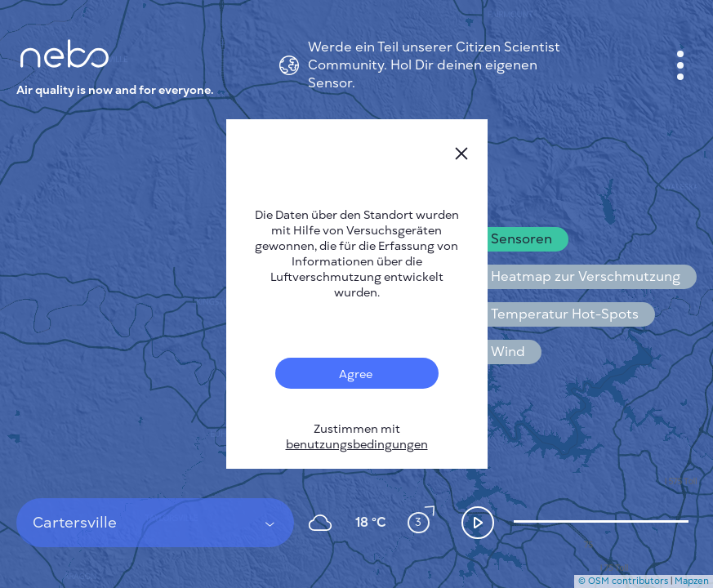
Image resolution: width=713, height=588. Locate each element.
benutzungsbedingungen (357, 445)
